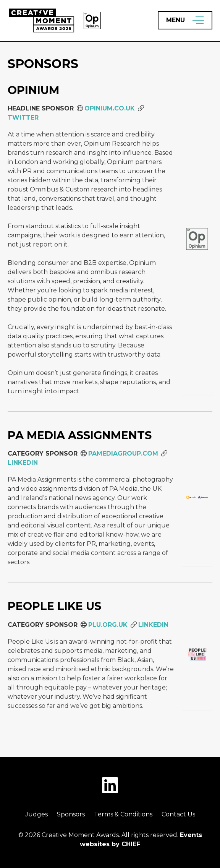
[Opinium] (197, 239)
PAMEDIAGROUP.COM (123, 453)
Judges (36, 814)
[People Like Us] (197, 654)
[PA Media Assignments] (197, 497)
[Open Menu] (185, 20)
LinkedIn (23, 463)
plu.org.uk (108, 625)
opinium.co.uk (110, 108)
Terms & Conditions (123, 814)
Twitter (23, 118)
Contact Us (178, 814)
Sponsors (71, 814)
